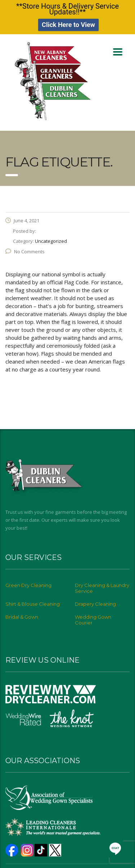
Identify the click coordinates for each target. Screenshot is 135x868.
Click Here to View (68, 23)
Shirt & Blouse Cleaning (33, 601)
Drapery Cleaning (95, 601)
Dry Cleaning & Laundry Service (102, 585)
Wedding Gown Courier (93, 616)
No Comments (25, 248)
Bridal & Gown (22, 614)
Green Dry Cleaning (28, 582)
